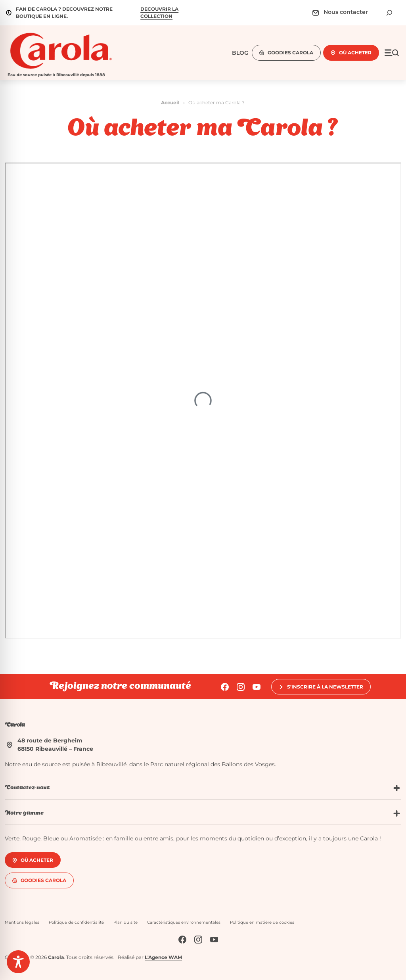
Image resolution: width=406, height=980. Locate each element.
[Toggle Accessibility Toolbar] (18, 962)
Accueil (170, 103)
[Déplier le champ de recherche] (389, 13)
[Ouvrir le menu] (392, 53)
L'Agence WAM (163, 957)
